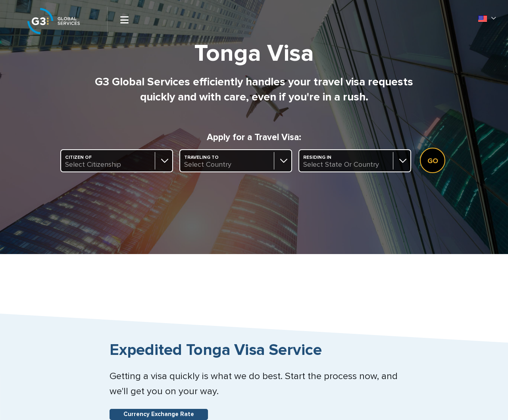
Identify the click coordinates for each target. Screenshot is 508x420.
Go (433, 161)
